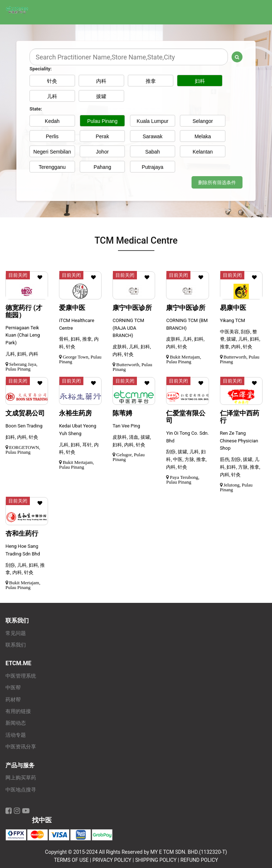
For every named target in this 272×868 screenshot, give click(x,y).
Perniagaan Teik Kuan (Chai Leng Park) (23, 335)
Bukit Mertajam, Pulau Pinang (184, 359)
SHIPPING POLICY (156, 860)
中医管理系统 (21, 676)
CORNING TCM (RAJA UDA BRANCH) (128, 328)
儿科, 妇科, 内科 (22, 354)
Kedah (52, 121)
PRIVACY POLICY (112, 860)
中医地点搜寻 (21, 790)
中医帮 (13, 688)
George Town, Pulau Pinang (80, 359)
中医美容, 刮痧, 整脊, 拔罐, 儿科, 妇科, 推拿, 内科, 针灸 (240, 339)
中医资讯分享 (21, 747)
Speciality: (41, 69)
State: (36, 109)
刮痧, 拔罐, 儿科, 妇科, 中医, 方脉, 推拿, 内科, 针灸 (186, 459)
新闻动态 (16, 723)
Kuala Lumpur (152, 121)
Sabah (153, 152)
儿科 (52, 96)
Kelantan (203, 152)
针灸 (52, 81)
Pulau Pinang (102, 121)
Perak (103, 136)
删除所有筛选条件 (217, 183)
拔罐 (102, 96)
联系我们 (16, 645)
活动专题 (16, 735)
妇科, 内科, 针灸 (22, 437)
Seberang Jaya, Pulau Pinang (21, 367)
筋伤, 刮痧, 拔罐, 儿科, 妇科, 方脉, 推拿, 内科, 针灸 (240, 467)
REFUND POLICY (199, 860)
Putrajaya (152, 167)
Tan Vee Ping (126, 426)
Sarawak (153, 136)
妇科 (203, 81)
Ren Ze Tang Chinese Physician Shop (239, 441)
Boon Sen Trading (24, 426)
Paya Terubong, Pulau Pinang (183, 480)
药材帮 (13, 700)
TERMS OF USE (71, 860)
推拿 (153, 81)
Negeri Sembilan (52, 152)
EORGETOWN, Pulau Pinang (23, 450)
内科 (102, 81)
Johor (103, 152)
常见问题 (16, 633)
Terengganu (52, 167)
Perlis (52, 136)
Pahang (102, 167)
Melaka (203, 136)
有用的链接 (18, 711)
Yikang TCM (232, 320)
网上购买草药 (21, 778)
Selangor (203, 121)
